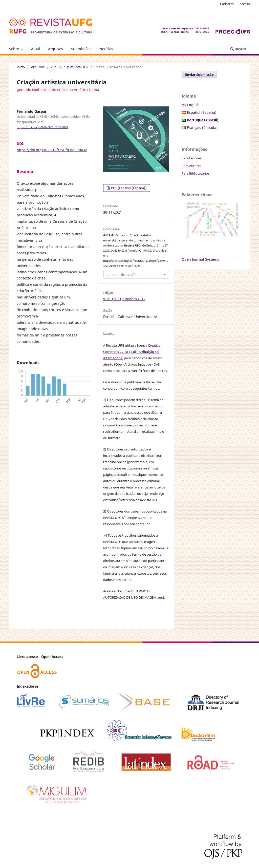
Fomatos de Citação (122, 275)
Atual (36, 49)
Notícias (106, 49)
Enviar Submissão (199, 74)
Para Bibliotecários (196, 173)
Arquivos (56, 49)
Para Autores (191, 166)
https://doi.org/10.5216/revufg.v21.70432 (52, 150)
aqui (161, 597)
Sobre (15, 49)
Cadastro (227, 4)
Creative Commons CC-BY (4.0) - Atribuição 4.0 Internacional (132, 352)
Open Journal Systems (200, 259)
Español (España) (202, 112)
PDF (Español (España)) (128, 188)
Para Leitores (191, 158)
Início (21, 67)
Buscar (238, 49)
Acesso (245, 4)
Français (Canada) (202, 128)
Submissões (81, 49)
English (193, 105)
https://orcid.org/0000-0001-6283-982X (42, 127)
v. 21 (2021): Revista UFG (69, 67)
